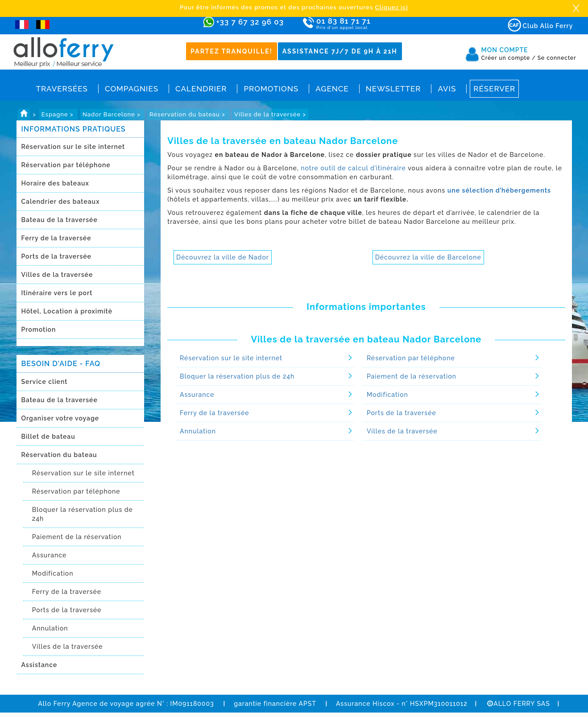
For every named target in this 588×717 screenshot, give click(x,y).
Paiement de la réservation (77, 537)
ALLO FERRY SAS (519, 704)
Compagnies (132, 89)
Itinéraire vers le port (57, 293)
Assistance (39, 665)
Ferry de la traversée (56, 238)
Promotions (271, 89)
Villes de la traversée (57, 275)
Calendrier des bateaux (61, 202)
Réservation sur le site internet (73, 147)
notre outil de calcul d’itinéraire (353, 168)
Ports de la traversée (56, 256)
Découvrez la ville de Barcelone (428, 257)
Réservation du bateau (59, 455)
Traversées (62, 89)
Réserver (494, 89)
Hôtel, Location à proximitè (67, 311)
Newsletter (393, 89)
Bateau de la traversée (60, 220)
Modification (53, 573)
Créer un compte (509, 58)
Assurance (50, 555)
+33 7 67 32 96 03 (250, 22)
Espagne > (58, 114)
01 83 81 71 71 (369, 24)
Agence (332, 89)
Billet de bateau (48, 437)
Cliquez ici (392, 7)
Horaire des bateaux (55, 183)
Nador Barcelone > (112, 114)
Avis (447, 89)
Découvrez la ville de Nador (223, 257)
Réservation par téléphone (66, 165)
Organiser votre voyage (60, 418)
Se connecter (557, 58)
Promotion (39, 330)
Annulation (50, 628)
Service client (45, 382)
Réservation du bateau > (188, 114)
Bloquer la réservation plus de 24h (83, 514)
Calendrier (201, 89)
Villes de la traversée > (270, 114)
